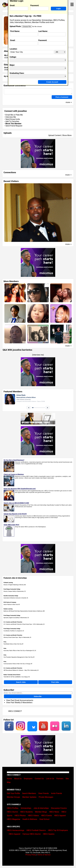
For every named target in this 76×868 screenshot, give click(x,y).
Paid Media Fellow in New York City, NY (13, 644)
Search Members (29, 793)
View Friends (44, 793)
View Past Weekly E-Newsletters (19, 703)
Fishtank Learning (8, 583)
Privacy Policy (31, 855)
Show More (67, 135)
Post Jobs (55, 682)
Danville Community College (11, 596)
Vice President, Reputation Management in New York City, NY (19, 657)
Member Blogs (41, 812)
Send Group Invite (13, 119)
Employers (28, 779)
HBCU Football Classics (36, 830)
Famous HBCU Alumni (32, 834)
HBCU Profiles (13, 808)
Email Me (9, 115)
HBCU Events (46, 816)
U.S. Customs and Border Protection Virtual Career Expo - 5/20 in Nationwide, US (24, 624)
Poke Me (19, 115)
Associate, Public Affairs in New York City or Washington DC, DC (20, 651)
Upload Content (55, 135)
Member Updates (29, 797)
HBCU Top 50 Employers (58, 830)
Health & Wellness (30, 819)
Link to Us (50, 779)
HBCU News (54, 812)
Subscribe (38, 696)
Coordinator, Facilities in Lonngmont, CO (14, 631)
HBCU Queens (49, 834)
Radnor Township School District (12, 675)
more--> (68, 175)
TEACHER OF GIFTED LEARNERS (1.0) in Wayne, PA (17, 677)
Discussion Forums (59, 808)
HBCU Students (27, 812)
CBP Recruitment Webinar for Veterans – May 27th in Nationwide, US (21, 670)
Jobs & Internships (41, 808)
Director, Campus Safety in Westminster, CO (15, 591)
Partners (60, 779)
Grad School (44, 819)
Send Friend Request (14, 126)
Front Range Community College (12, 589)
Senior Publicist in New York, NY (12, 605)
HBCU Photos (20, 816)
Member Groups (13, 797)
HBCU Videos (33, 816)
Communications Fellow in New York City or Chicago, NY (18, 664)
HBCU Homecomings (16, 830)
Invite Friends (57, 793)
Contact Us (39, 779)
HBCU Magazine (14, 819)
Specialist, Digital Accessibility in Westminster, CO (16, 618)
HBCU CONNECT (15, 711)
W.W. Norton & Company (10, 602)
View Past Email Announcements (20, 700)
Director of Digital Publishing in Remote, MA (15, 585)
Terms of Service (44, 855)
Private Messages (46, 797)
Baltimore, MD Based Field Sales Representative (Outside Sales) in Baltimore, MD (24, 611)
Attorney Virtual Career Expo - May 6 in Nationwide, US (17, 637)
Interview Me (11, 117)
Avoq (5, 642)
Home (9, 779)
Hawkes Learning (8, 609)
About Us (18, 779)
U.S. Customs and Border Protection (13, 622)
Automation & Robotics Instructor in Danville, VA (16, 598)
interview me (38, 355)
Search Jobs (21, 682)
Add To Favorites (12, 121)
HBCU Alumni (12, 812)
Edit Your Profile (13, 793)
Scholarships (26, 808)
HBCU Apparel (60, 816)
